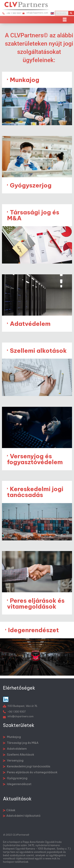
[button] (65, 20)
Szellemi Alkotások (19, 755)
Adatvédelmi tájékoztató (22, 816)
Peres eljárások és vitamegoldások (36, 603)
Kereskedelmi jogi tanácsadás (35, 492)
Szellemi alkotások (38, 351)
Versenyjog (13, 760)
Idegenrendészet (33, 630)
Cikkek (9, 810)
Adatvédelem (30, 324)
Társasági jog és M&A (33, 215)
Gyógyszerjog (31, 185)
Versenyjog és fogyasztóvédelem (35, 459)
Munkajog (25, 80)
